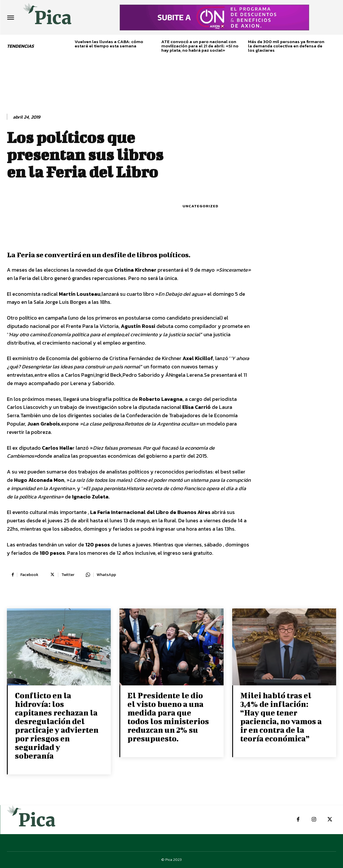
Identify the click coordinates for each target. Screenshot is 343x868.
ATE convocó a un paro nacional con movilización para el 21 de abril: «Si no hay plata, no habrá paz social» (200, 46)
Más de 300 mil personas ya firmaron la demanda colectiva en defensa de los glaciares (286, 46)
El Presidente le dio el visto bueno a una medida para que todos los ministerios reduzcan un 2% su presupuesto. (168, 717)
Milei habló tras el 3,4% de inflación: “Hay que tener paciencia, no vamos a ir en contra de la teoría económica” (281, 717)
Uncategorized (200, 206)
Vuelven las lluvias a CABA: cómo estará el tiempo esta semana (109, 44)
